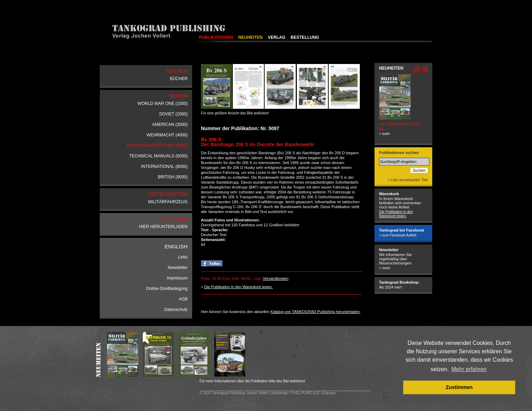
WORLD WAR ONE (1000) (163, 104)
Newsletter (178, 268)
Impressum (177, 278)
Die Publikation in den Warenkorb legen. (238, 287)
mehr (386, 268)
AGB (183, 299)
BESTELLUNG (305, 37)
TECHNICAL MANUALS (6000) (158, 156)
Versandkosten (276, 278)
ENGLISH (176, 246)
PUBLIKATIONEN (216, 37)
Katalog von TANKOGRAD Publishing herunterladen (315, 312)
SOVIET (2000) (173, 114)
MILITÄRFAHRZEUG (168, 202)
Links (183, 257)
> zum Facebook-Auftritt (398, 235)
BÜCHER (179, 79)
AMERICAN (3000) (170, 125)
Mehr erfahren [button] (469, 369)
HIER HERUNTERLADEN (163, 227)
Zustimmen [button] (459, 387)
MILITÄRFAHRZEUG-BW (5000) (157, 146)
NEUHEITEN (250, 37)
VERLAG (276, 37)
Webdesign (280, 393)
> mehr (384, 134)
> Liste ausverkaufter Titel (408, 180)
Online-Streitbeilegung (167, 289)
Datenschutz (176, 310)
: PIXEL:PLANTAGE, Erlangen (312, 393)
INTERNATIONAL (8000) (164, 166)
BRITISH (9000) (173, 177)
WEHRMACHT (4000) (167, 135)
